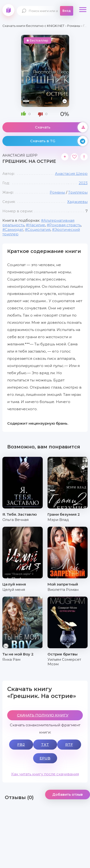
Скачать (61, 127)
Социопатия (39, 229)
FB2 (21, 744)
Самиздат (14, 229)
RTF (69, 744)
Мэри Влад (58, 520)
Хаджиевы (77, 202)
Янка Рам (11, 659)
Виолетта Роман (63, 590)
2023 (83, 183)
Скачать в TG (59, 141)
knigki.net (8, 10)
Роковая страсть (65, 225)
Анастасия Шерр (71, 174)
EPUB (45, 758)
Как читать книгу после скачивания (45, 774)
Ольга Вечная (15, 520)
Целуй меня (14, 590)
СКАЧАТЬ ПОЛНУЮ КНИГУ (43, 715)
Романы (57, 192)
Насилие (37, 225)
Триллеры (78, 192)
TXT (45, 744)
